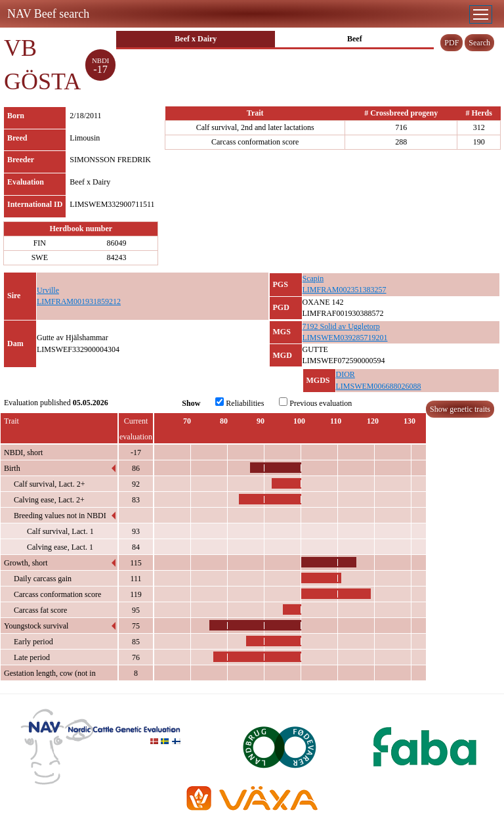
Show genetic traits (460, 409)
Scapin (313, 278)
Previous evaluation (315, 403)
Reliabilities (240, 403)
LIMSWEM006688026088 (379, 386)
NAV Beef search (48, 14)
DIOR (346, 374)
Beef (355, 39)
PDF (451, 43)
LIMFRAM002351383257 (345, 290)
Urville (48, 290)
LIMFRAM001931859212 (79, 301)
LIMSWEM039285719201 (345, 338)
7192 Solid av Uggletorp (341, 326)
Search (479, 43)
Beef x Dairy (196, 39)
